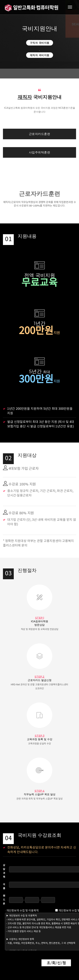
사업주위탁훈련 (40, 152)
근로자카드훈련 (40, 134)
